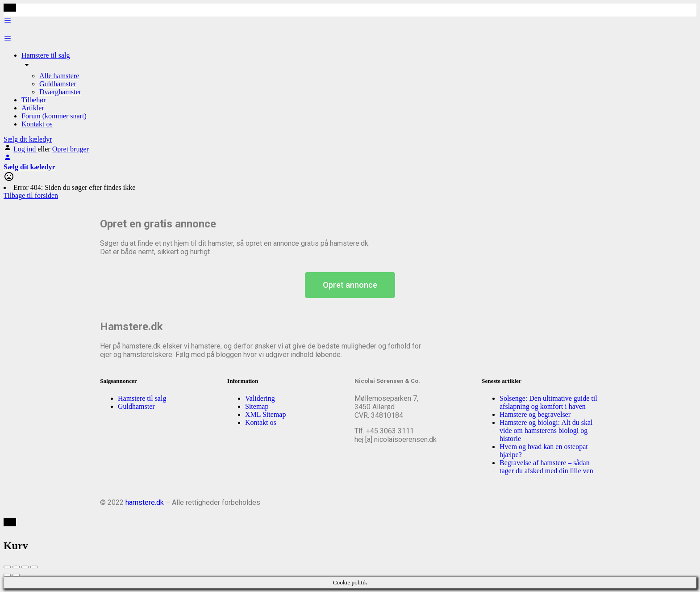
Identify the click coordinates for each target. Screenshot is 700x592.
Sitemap (257, 406)
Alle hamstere (59, 76)
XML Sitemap (265, 414)
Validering (260, 398)
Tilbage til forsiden (31, 195)
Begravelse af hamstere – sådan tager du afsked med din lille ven (546, 467)
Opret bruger (71, 149)
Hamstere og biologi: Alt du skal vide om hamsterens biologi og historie (546, 430)
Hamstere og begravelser (535, 414)
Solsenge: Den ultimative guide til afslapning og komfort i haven (548, 402)
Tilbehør (34, 100)
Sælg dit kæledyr (28, 139)
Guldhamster (58, 84)
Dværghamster (60, 92)
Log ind (25, 149)
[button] (350, 285)
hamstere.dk (145, 502)
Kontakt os (37, 124)
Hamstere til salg (46, 55)
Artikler (33, 108)
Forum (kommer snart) (54, 116)
